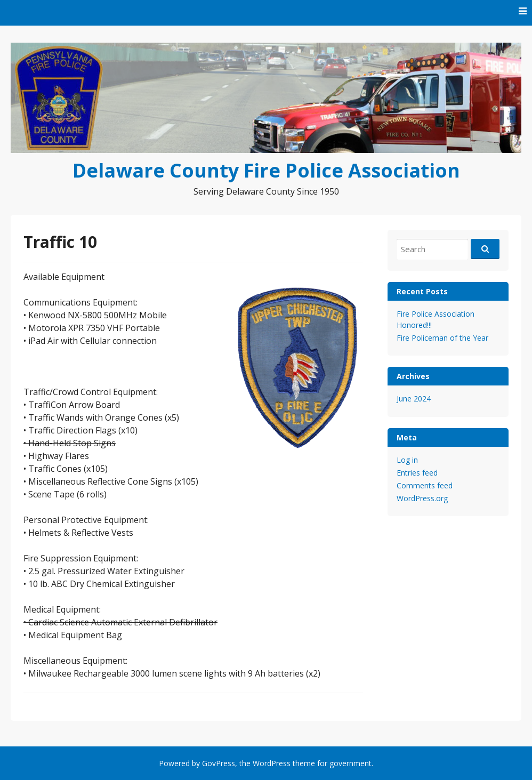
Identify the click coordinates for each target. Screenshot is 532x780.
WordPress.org (422, 498)
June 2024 (414, 399)
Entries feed (417, 473)
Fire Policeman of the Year (442, 338)
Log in (407, 460)
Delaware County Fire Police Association (266, 170)
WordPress (272, 763)
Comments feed (425, 485)
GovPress (219, 763)
